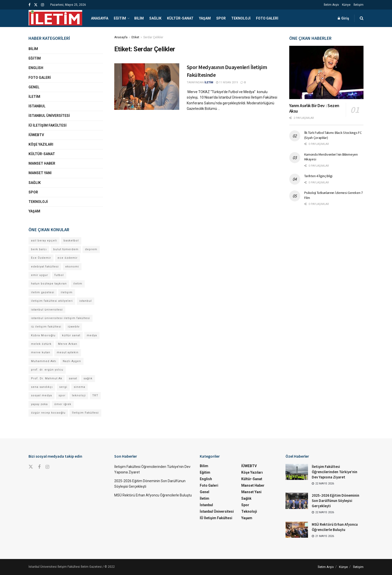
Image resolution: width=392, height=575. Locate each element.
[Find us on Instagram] (47, 467)
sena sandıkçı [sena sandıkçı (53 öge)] (42, 387)
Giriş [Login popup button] (343, 18)
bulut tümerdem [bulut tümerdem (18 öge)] (66, 249)
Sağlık (155, 18)
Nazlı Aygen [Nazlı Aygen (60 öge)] (72, 361)
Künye (346, 5)
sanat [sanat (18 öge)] (73, 378)
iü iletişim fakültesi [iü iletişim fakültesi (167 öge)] (46, 327)
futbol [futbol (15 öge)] (59, 275)
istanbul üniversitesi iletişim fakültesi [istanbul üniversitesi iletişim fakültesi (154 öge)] (60, 318)
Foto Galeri (267, 18)
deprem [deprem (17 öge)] (91, 249)
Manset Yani (40, 173)
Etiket (135, 37)
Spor (221, 18)
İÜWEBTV (36, 135)
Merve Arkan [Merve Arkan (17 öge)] (68, 344)
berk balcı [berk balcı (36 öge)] (39, 249)
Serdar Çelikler (153, 37)
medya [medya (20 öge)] (92, 335)
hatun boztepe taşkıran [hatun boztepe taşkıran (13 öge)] (49, 284)
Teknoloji (241, 18)
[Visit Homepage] (55, 18)
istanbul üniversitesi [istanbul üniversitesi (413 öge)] (47, 310)
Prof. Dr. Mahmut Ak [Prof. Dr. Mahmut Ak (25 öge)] (47, 378)
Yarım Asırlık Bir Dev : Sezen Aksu (314, 108)
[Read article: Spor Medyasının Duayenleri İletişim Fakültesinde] (147, 87)
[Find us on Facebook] (39, 467)
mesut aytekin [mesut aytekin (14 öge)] (68, 352)
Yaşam (205, 18)
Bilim (139, 18)
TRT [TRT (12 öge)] (95, 395)
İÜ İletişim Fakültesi (47, 125)
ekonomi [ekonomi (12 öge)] (72, 267)
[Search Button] (362, 18)
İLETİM (209, 82)
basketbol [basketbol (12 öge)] (71, 241)
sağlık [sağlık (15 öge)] (88, 378)
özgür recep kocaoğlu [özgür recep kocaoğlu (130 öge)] (48, 413)
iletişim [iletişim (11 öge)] (67, 292)
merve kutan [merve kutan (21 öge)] (41, 352)
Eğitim (120, 18)
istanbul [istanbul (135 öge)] (85, 301)
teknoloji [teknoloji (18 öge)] (79, 395)
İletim (34, 97)
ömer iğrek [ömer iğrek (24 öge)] (63, 404)
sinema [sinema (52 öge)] (79, 387)
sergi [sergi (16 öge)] (63, 387)
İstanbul (37, 106)
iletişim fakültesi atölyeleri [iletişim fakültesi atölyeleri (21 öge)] (52, 301)
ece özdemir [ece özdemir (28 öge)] (67, 258)
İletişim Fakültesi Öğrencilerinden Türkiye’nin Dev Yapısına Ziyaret (334, 472)
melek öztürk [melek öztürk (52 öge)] (41, 344)
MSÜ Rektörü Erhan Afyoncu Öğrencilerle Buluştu (153, 495)
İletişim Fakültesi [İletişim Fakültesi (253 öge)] (85, 413)
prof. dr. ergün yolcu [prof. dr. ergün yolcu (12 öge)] (47, 370)
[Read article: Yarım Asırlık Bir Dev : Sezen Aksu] (326, 72)
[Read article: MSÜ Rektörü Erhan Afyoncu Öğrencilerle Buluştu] (297, 530)
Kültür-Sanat (180, 18)
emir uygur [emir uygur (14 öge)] (39, 275)
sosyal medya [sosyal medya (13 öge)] (41, 395)
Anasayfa (100, 18)
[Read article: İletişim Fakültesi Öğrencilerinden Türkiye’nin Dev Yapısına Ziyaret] (297, 472)
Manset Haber (42, 163)
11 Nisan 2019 (227, 82)
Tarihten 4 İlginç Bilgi (318, 176)
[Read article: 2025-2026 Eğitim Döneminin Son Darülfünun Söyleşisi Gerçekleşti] (297, 501)
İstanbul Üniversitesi (49, 116)
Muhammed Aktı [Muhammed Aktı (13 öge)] (44, 361)
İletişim (358, 5)
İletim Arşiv (331, 5)
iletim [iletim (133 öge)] (78, 284)
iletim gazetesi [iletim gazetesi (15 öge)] (43, 292)
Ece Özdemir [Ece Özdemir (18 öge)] (41, 258)
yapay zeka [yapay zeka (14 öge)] (39, 404)
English (36, 68)
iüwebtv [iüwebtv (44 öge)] (74, 327)
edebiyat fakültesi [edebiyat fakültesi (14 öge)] (45, 267)
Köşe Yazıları (41, 144)
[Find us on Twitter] (31, 467)
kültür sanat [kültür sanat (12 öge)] (71, 335)
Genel (34, 87)
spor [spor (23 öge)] (62, 395)
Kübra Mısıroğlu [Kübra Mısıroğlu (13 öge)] (43, 335)
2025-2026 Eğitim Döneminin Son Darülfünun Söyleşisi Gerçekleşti (335, 501)
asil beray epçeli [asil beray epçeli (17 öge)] (44, 241)
